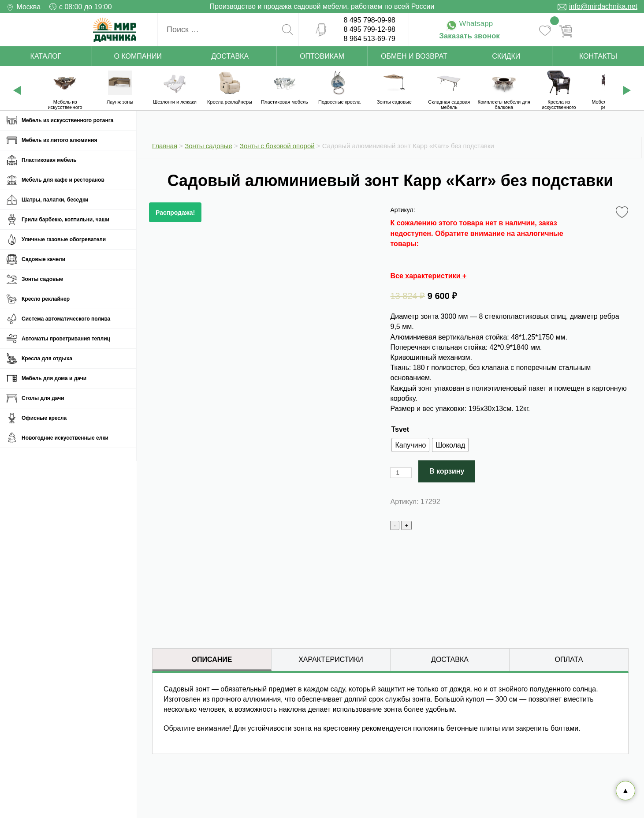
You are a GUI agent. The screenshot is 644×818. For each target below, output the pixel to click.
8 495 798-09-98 (370, 20)
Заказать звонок (469, 36)
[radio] (410, 445)
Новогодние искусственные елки (65, 438)
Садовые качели (43, 259)
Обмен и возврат (414, 56)
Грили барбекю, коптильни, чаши (65, 220)
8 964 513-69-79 (370, 39)
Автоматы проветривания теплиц (66, 339)
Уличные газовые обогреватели (64, 239)
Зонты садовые (42, 279)
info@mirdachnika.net (603, 6)
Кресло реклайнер (46, 299)
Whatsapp (469, 24)
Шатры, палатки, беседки (55, 200)
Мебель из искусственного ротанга (67, 120)
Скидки (506, 56)
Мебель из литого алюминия (59, 140)
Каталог (46, 56)
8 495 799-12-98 (370, 29)
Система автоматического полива (66, 319)
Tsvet (400, 429)
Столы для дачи (43, 398)
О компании (138, 56)
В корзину (447, 471)
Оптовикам (322, 56)
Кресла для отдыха (47, 359)
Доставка (230, 56)
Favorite (624, 213)
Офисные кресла (44, 418)
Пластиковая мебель (49, 160)
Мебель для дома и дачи (54, 378)
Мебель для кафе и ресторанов (63, 180)
